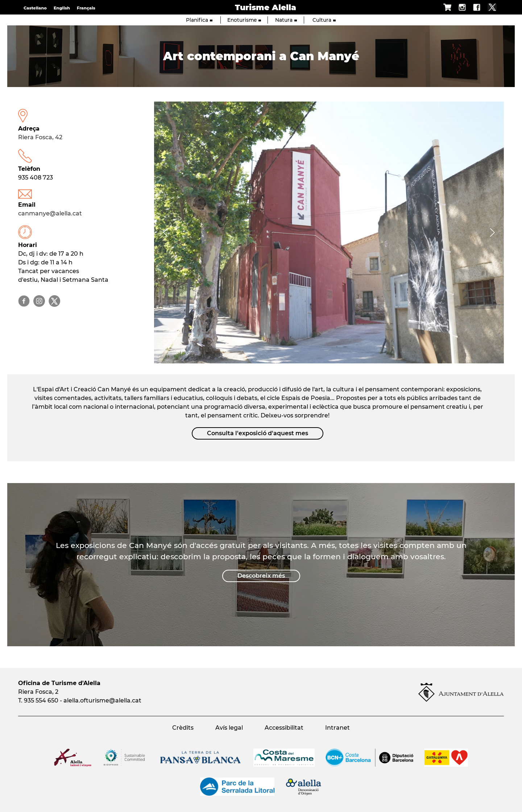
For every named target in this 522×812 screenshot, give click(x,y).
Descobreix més (261, 576)
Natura (286, 20)
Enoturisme (244, 20)
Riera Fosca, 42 (40, 137)
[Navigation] (166, 232)
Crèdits (183, 728)
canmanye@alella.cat (50, 213)
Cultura (324, 20)
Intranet (337, 728)
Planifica (199, 20)
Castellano (35, 8)
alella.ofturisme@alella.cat (102, 700)
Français (86, 8)
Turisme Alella (266, 7)
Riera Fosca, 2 (38, 692)
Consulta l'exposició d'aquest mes (258, 433)
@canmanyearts (24, 301)
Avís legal (229, 728)
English (62, 8)
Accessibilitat (284, 728)
